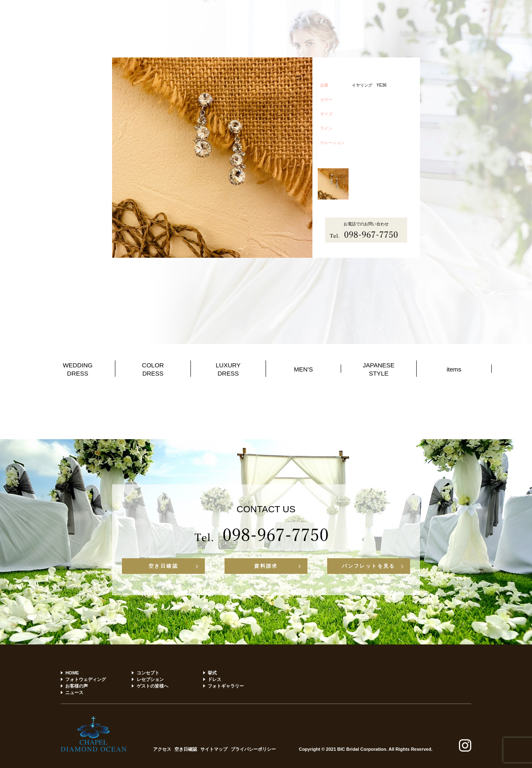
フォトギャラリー (226, 686)
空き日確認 (163, 566)
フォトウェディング (86, 679)
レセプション (150, 679)
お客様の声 (77, 686)
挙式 (212, 673)
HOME (72, 673)
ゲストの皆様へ (152, 686)
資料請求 (266, 566)
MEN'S (303, 369)
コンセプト (148, 673)
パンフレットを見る (369, 566)
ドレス (214, 679)
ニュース (74, 692)
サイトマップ (214, 749)
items (454, 369)
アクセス (162, 749)
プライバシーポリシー (253, 749)
